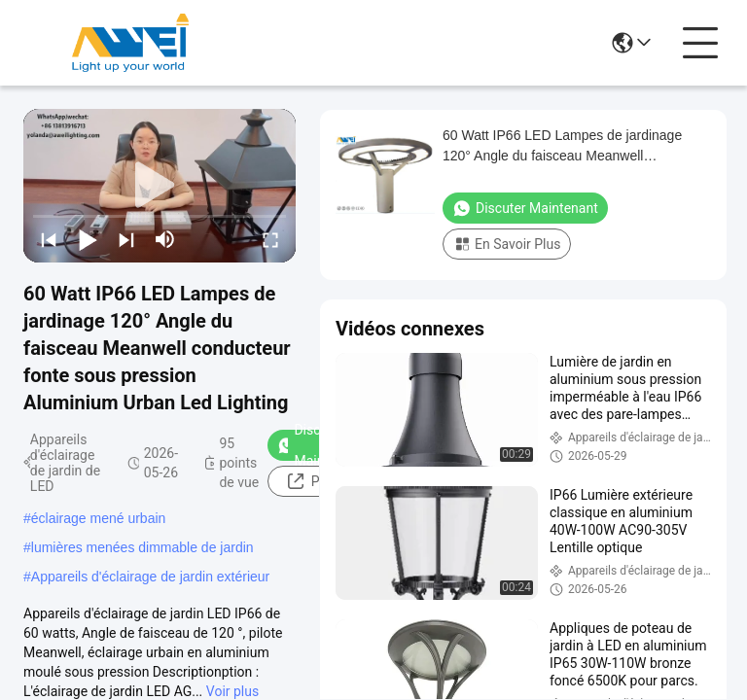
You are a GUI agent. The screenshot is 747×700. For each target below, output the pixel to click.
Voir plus (232, 691)
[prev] (49, 239)
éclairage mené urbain (99, 518)
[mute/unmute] (165, 239)
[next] (126, 239)
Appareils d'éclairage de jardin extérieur (150, 577)
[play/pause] (88, 239)
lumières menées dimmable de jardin (142, 547)
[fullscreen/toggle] (270, 239)
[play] (160, 186)
